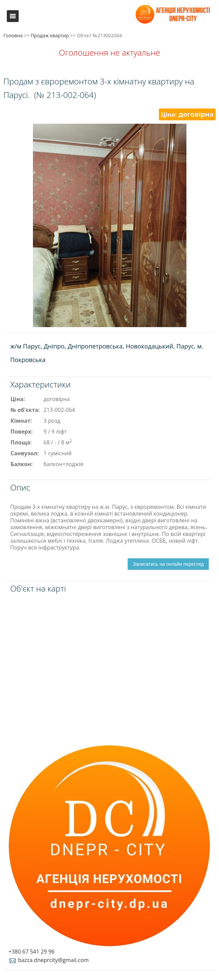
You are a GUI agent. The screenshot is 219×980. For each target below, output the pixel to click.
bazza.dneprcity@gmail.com (49, 960)
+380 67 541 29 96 (32, 952)
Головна (13, 35)
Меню (13, 16)
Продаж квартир (50, 35)
